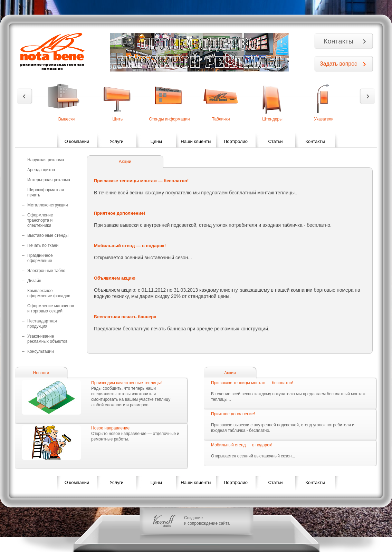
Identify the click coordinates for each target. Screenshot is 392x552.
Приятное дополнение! (233, 414)
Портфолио (236, 141)
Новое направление (110, 428)
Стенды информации (169, 119)
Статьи (275, 141)
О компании (77, 141)
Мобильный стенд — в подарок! (242, 445)
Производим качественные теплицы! (126, 383)
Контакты (338, 41)
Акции (230, 373)
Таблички (221, 119)
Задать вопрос (338, 64)
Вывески (67, 119)
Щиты (118, 119)
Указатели (324, 119)
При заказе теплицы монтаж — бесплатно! (252, 383)
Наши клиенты (196, 141)
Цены (156, 141)
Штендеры (272, 119)
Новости (41, 373)
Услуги (117, 141)
